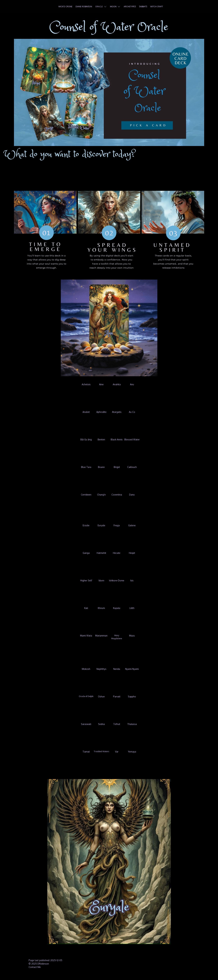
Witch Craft (157, 7)
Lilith (132, 608)
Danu (132, 495)
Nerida (117, 669)
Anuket (86, 412)
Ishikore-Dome (117, 580)
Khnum (101, 608)
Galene (132, 525)
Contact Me (35, 967)
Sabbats (143, 7)
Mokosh (86, 669)
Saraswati (86, 724)
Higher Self (86, 580)
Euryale (101, 525)
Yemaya (132, 752)
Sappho (132, 696)
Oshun (101, 696)
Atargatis (117, 412)
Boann (101, 467)
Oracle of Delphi (86, 696)
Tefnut (117, 724)
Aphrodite (101, 412)
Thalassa (132, 724)
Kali (86, 608)
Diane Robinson (84, 7)
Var (117, 752)
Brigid (117, 467)
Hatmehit (101, 553)
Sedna (101, 724)
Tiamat (86, 752)
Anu (132, 384)
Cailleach (132, 467)
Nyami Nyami (132, 669)
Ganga (86, 553)
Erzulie (86, 525)
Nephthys (101, 669)
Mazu (132, 636)
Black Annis (117, 439)
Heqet (132, 553)
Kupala (117, 608)
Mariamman (101, 636)
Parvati (117, 696)
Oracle (101, 7)
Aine (101, 384)
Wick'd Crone (65, 7)
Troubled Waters (101, 751)
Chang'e (101, 495)
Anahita (117, 384)
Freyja (117, 525)
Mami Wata (86, 636)
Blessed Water (132, 439)
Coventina (117, 495)
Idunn (101, 580)
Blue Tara (86, 467)
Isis (132, 580)
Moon (115, 7)
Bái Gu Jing (86, 439)
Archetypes (130, 7)
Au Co (132, 412)
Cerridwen (86, 495)
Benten (101, 439)
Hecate (117, 553)
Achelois (86, 384)
